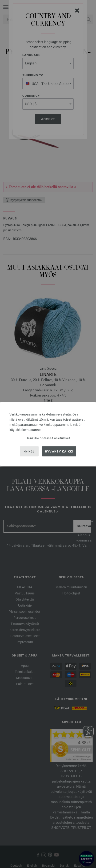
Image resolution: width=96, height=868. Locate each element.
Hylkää (29, 451)
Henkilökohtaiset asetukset (48, 438)
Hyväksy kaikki (59, 451)
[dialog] (48, 434)
